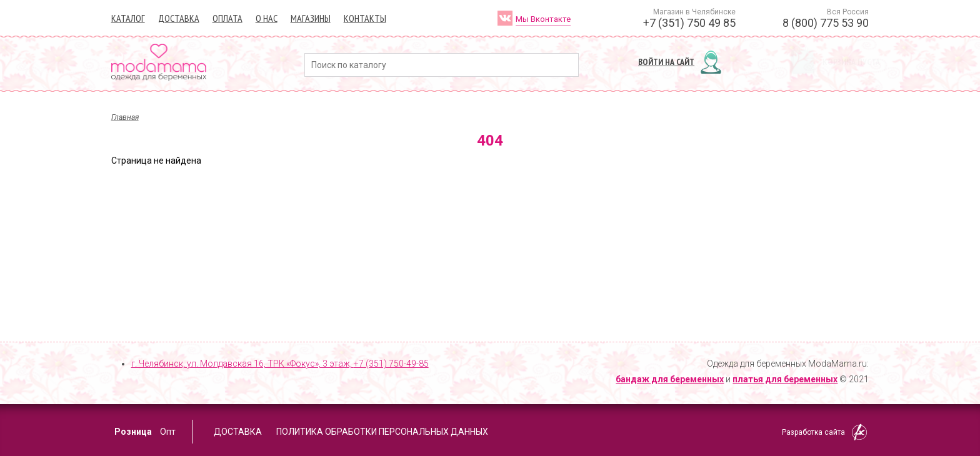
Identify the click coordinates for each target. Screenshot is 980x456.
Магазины (311, 18)
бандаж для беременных (670, 379)
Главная (125, 117)
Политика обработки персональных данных (382, 432)
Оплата (227, 18)
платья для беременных (785, 379)
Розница (133, 432)
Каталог (128, 18)
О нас (267, 18)
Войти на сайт (666, 62)
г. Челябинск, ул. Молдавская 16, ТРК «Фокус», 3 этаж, (280, 364)
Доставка (179, 18)
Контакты (365, 18)
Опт (168, 432)
